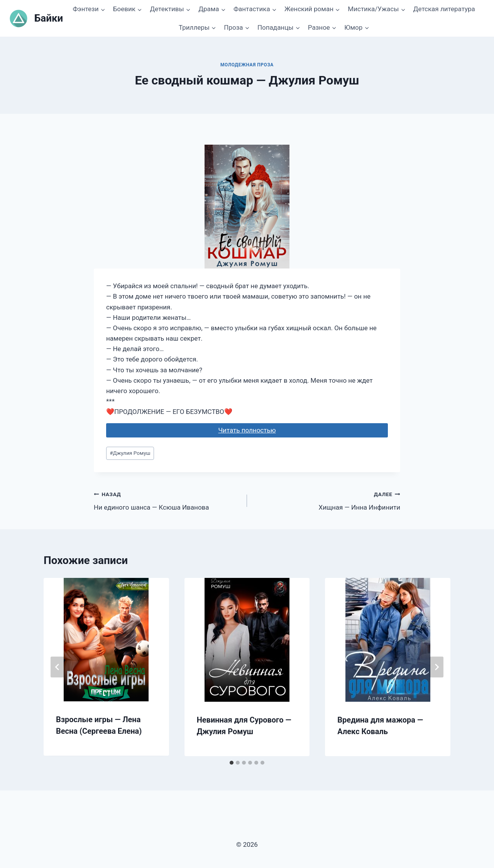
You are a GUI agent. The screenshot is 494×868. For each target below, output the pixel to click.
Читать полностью (247, 430)
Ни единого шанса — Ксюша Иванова (167, 500)
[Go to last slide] (58, 667)
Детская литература (444, 9)
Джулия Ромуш (130, 453)
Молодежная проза (247, 65)
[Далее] (436, 667)
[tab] (232, 763)
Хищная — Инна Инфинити (327, 500)
